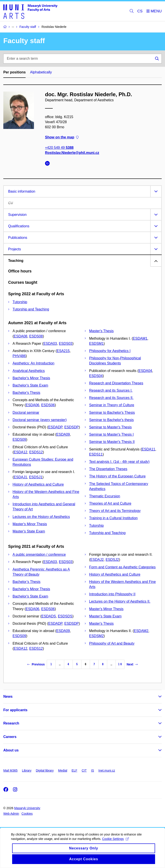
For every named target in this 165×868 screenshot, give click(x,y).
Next (132, 664)
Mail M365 (10, 770)
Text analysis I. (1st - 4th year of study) (119, 462)
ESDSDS (65, 616)
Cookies (27, 814)
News (8, 697)
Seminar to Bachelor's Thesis (112, 413)
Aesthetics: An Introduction (33, 363)
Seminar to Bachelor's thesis (111, 420)
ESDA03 (50, 344)
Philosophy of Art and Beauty (112, 643)
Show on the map (62, 137)
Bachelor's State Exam (30, 385)
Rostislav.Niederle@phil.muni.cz (72, 153)
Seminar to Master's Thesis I (111, 434)
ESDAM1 (140, 338)
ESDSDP (71, 427)
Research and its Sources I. (111, 390)
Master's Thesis (101, 331)
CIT (84, 770)
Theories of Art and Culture (110, 503)
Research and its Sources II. (111, 398)
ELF (75, 770)
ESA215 (63, 351)
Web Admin (11, 814)
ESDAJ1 (20, 477)
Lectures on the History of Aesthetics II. (120, 601)
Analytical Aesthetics (29, 371)
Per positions (14, 72)
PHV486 (19, 356)
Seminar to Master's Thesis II (112, 442)
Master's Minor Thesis (30, 524)
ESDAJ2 (97, 560)
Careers (10, 737)
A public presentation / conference (39, 555)
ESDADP (55, 427)
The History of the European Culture (117, 476)
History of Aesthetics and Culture (38, 484)
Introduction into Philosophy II (112, 594)
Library (27, 770)
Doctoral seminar (26, 413)
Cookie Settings (115, 844)
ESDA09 (63, 434)
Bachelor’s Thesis (26, 582)
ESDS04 (96, 376)
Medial (63, 770)
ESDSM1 (96, 344)
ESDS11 (96, 454)
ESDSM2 (96, 636)
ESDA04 (145, 371)
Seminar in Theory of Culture (112, 405)
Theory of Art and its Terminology (115, 511)
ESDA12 (20, 452)
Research (11, 723)
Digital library (45, 770)
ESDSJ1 (36, 477)
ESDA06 (33, 405)
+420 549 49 (59, 147)
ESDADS (49, 616)
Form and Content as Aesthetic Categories (122, 567)
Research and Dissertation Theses (116, 383)
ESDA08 (20, 336)
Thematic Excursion (105, 496)
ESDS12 (36, 452)
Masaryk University (27, 808)
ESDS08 (36, 336)
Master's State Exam (29, 531)
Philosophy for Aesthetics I (110, 351)
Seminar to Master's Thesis (110, 427)
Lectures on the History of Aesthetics (41, 517)
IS (93, 770)
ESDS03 (66, 344)
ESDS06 (48, 405)
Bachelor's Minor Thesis (31, 378)
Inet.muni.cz (107, 770)
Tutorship (20, 302)
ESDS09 (19, 440)
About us (11, 750)
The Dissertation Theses (108, 469)
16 (120, 664)
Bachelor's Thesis (26, 393)
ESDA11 (148, 449)
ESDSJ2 (112, 560)
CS (140, 11)
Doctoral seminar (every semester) (40, 420)
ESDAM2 (141, 631)
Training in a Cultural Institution (113, 518)
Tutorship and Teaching (31, 309)
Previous (36, 664)
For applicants (15, 710)
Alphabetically (41, 72)
